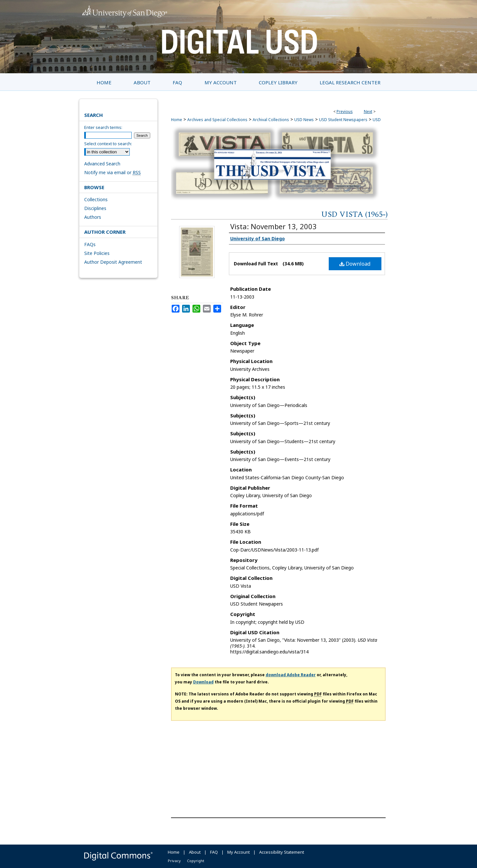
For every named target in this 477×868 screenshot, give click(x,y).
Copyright (196, 861)
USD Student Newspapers (343, 120)
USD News (304, 120)
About (195, 852)
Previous (345, 112)
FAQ (214, 852)
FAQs (90, 244)
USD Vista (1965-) (354, 215)
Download (355, 264)
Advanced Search (102, 164)
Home (177, 120)
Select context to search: (108, 144)
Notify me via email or (113, 172)
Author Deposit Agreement (113, 262)
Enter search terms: (103, 127)
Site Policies (97, 253)
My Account (238, 852)
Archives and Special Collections (217, 120)
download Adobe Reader (291, 675)
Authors (93, 217)
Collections (96, 199)
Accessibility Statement (282, 852)
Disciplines (95, 208)
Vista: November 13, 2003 (273, 226)
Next (368, 112)
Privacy (174, 861)
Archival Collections (271, 120)
